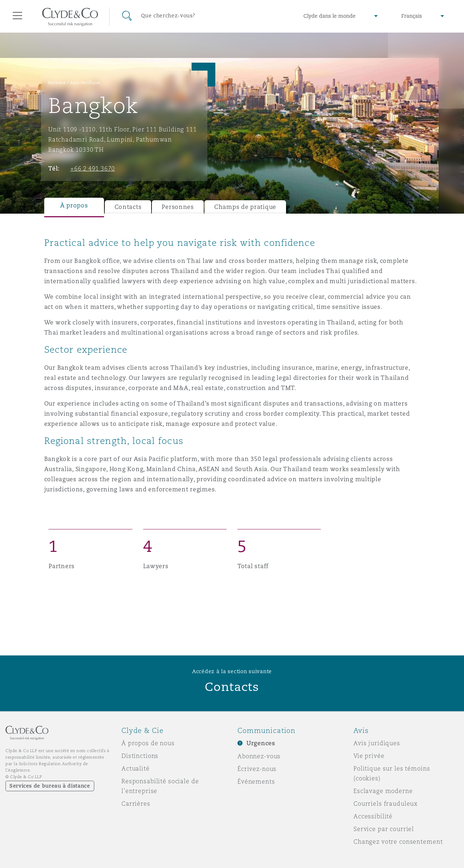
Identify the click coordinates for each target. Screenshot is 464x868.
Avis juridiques (377, 743)
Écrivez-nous (257, 769)
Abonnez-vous (259, 756)
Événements (256, 781)
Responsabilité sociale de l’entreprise (160, 786)
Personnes (178, 207)
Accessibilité (373, 816)
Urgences (261, 743)
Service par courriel (384, 829)
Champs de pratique (245, 207)
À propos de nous (148, 743)
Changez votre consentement (398, 842)
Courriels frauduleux (386, 804)
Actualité (136, 768)
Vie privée (369, 756)
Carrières (136, 804)
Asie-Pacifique (85, 83)
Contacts (128, 207)
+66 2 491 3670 (93, 168)
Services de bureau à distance (50, 786)
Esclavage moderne (383, 791)
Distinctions (140, 756)
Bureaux (57, 83)
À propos (74, 206)
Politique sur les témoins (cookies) (392, 773)
